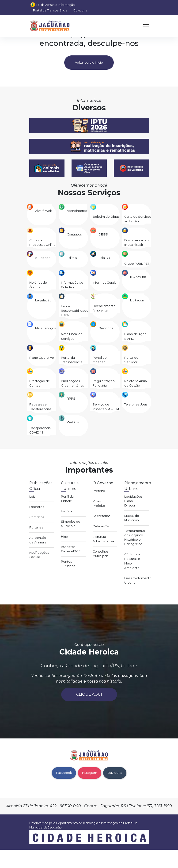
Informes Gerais (104, 283)
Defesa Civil (101, 526)
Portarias (36, 527)
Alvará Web (44, 211)
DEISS (103, 234)
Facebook (64, 773)
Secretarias (101, 516)
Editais (72, 258)
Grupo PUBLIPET (137, 264)
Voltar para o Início (89, 63)
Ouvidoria (80, 10)
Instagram (90, 773)
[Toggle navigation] (145, 26)
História (67, 511)
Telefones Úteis (136, 404)
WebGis (73, 422)
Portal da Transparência (50, 10)
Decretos (37, 507)
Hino (64, 537)
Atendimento (77, 211)
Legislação (43, 300)
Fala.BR (104, 258)
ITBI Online (138, 277)
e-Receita (43, 258)
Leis (32, 497)
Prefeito (99, 491)
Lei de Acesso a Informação (56, 5)
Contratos (74, 234)
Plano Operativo (42, 358)
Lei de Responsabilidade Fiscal (75, 311)
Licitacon (137, 300)
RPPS (71, 399)
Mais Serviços (45, 328)
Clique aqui (89, 694)
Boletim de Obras (106, 217)
